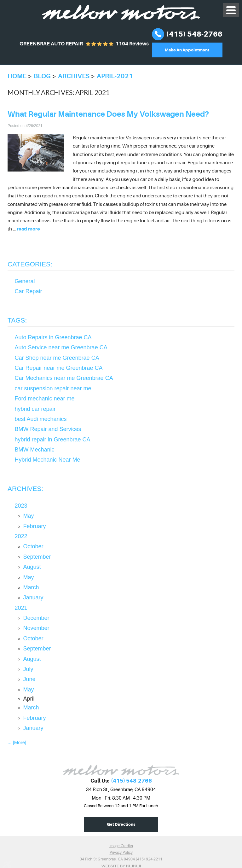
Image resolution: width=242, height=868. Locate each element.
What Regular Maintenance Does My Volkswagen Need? (108, 114)
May (29, 516)
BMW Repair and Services (48, 429)
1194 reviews (132, 44)
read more (28, 229)
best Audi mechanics (41, 419)
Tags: (17, 320)
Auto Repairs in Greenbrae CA (53, 337)
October (33, 546)
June (29, 679)
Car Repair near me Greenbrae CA (59, 368)
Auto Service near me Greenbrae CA (61, 347)
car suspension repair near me (53, 388)
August (32, 567)
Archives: (25, 489)
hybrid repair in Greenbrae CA (53, 440)
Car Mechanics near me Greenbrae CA (64, 378)
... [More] (17, 742)
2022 (21, 536)
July (28, 669)
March (31, 587)
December (36, 618)
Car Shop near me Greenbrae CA (57, 358)
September (37, 557)
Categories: (30, 264)
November (36, 628)
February (35, 526)
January (33, 597)
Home (17, 76)
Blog (42, 76)
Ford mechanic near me (45, 399)
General (25, 281)
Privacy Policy (121, 853)
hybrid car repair (35, 409)
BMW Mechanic (35, 450)
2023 (21, 506)
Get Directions (121, 824)
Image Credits (121, 846)
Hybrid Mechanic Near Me (48, 460)
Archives (74, 76)
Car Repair (29, 291)
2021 (21, 608)
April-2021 (115, 76)
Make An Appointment (187, 50)
